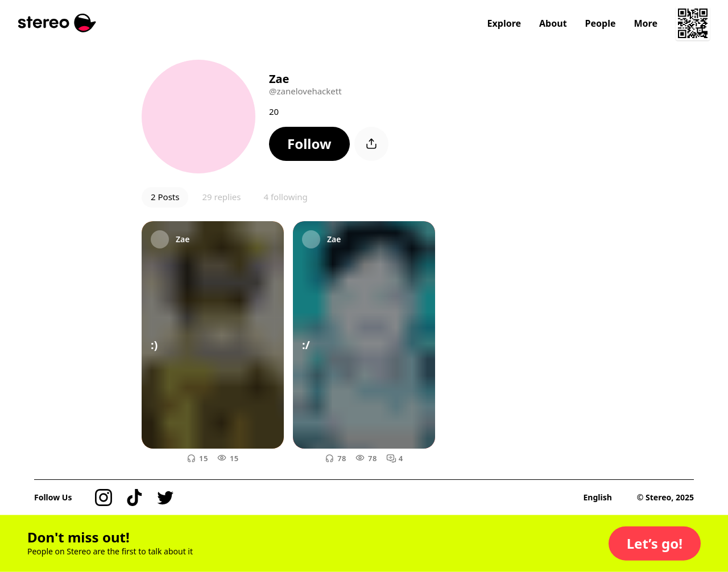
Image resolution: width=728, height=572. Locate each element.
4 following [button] (285, 197)
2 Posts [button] (165, 197)
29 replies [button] (221, 197)
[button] (309, 144)
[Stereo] (57, 23)
